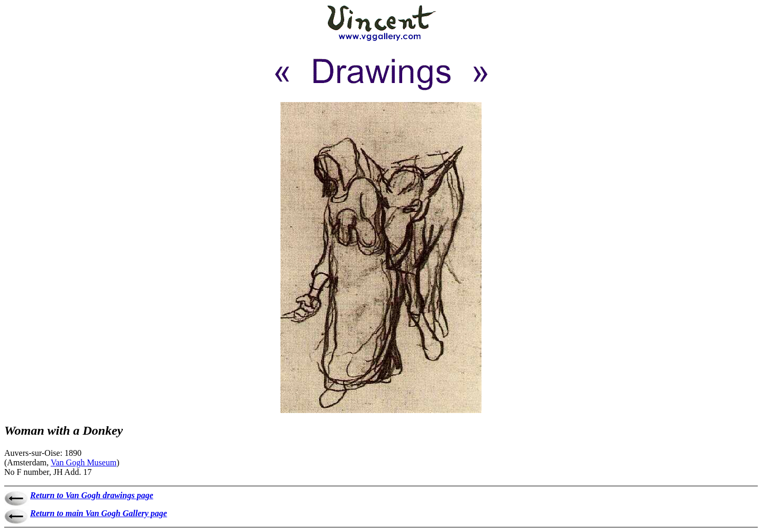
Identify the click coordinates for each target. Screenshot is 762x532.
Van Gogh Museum (84, 462)
